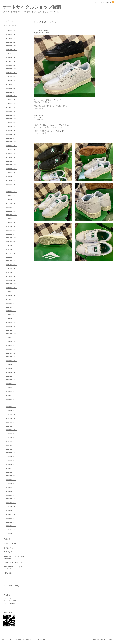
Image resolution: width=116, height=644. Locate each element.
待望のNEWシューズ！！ (44, 33)
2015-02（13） (11, 530)
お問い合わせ (9, 573)
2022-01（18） (11, 226)
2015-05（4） (11, 526)
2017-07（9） (11, 434)
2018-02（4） (11, 407)
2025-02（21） (11, 84)
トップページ (9, 21)
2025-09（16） (11, 57)
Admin (111, 640)
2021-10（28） (11, 238)
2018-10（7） (11, 376)
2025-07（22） (11, 65)
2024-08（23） (11, 107)
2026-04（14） (11, 31)
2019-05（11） (11, 349)
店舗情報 (7, 539)
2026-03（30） (11, 34)
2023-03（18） (11, 173)
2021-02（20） (11, 269)
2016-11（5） (11, 464)
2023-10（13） (11, 146)
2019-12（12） (11, 322)
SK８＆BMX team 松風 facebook (14, 568)
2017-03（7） (11, 449)
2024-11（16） (11, 96)
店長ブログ (8, 552)
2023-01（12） (11, 180)
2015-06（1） (11, 522)
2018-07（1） (11, 388)
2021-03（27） (11, 265)
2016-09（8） (11, 472)
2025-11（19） (11, 50)
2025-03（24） (11, 80)
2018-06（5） (11, 391)
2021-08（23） (11, 246)
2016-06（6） (11, 484)
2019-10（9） (11, 330)
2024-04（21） (11, 123)
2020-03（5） (11, 311)
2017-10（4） (11, 422)
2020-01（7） (11, 319)
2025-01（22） (11, 88)
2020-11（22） (11, 280)
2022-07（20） (11, 203)
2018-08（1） (11, 384)
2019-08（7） (11, 338)
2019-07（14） (11, 342)
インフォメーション (11, 26)
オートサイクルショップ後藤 (32, 7)
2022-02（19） (11, 223)
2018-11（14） (11, 372)
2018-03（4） (11, 403)
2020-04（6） (11, 307)
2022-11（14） (11, 188)
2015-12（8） (11, 503)
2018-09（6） (11, 380)
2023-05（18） (11, 165)
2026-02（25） (11, 38)
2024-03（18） (11, 127)
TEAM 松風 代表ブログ (13, 563)
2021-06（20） (11, 253)
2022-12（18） (11, 184)
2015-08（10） (11, 514)
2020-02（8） (11, 315)
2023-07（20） (11, 157)
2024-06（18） (11, 115)
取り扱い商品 (9, 548)
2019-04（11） (11, 353)
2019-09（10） (11, 334)
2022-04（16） (11, 215)
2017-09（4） (11, 426)
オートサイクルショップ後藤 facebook (15, 558)
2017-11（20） (11, 418)
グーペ (105, 640)
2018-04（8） (11, 399)
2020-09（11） (11, 288)
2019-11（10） (11, 326)
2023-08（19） (11, 153)
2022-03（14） (11, 219)
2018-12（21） (11, 368)
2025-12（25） (11, 46)
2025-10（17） (11, 54)
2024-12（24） (11, 92)
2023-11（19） (11, 142)
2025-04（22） (11, 77)
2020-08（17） (11, 292)
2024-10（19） (11, 100)
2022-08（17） (11, 200)
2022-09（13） (11, 196)
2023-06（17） (11, 161)
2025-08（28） (11, 61)
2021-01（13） (11, 272)
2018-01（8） (11, 411)
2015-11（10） (11, 507)
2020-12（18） (11, 276)
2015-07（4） (11, 518)
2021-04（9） (11, 261)
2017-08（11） (11, 430)
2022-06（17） (11, 207)
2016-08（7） (11, 476)
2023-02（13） (11, 176)
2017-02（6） (11, 453)
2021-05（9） (11, 257)
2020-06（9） (11, 299)
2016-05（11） (11, 487)
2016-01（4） (11, 499)
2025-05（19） (11, 73)
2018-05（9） (11, 395)
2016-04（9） (11, 491)
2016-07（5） (11, 480)
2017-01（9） (11, 457)
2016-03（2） (11, 495)
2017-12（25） (11, 415)
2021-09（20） (11, 242)
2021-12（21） (11, 230)
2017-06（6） (11, 438)
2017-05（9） (11, 441)
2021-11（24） (11, 234)
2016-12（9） (11, 461)
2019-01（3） (11, 365)
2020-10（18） (11, 284)
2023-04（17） (11, 169)
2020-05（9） (11, 303)
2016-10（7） (11, 468)
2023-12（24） (11, 138)
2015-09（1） (11, 510)
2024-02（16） (11, 130)
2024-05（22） (11, 119)
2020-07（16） (11, 295)
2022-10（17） (11, 192)
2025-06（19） (11, 69)
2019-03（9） (11, 357)
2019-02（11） (11, 361)
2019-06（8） (11, 345)
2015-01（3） (11, 534)
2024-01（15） (11, 134)
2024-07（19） (11, 111)
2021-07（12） (11, 249)
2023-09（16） (11, 150)
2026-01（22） (11, 42)
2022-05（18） (11, 211)
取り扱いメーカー (10, 544)
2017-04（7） (11, 445)
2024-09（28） (11, 104)
